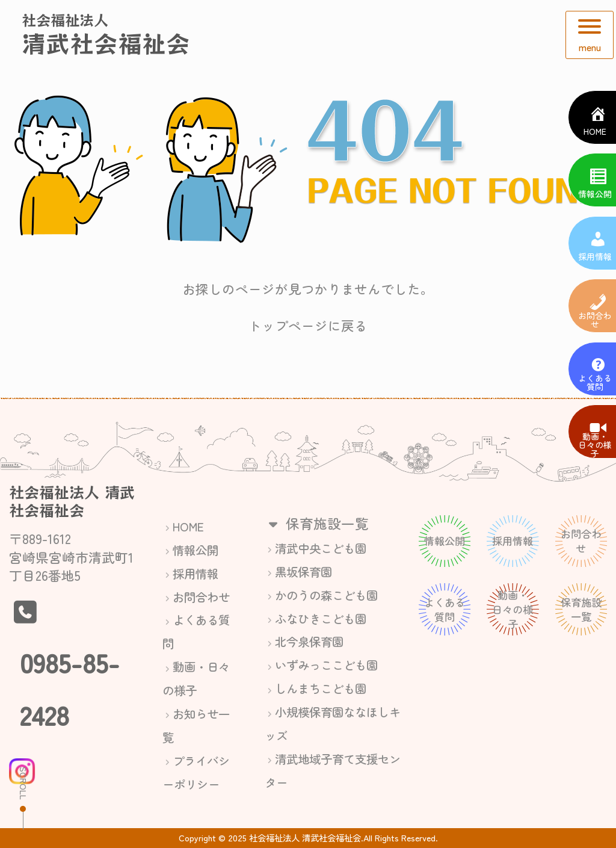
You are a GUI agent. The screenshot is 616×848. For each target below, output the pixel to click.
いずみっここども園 (326, 665)
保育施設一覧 (316, 523)
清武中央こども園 (321, 548)
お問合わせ (201, 597)
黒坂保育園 (303, 571)
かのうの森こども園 (326, 595)
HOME (188, 526)
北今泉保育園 (309, 641)
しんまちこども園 (321, 688)
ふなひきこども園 (321, 618)
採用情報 (196, 573)
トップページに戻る (308, 325)
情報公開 (196, 550)
